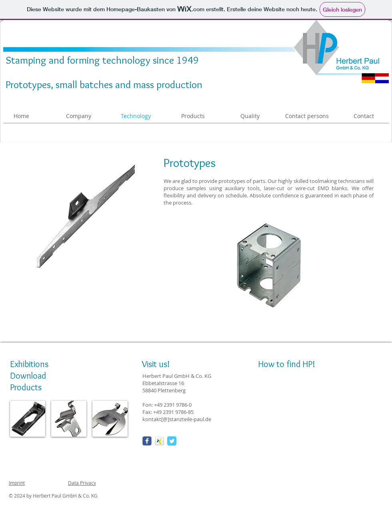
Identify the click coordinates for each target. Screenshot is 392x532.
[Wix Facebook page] (147, 441)
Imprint (17, 483)
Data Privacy (82, 483)
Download (28, 376)
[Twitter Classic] (172, 441)
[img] (28, 419)
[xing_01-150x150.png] (159, 441)
